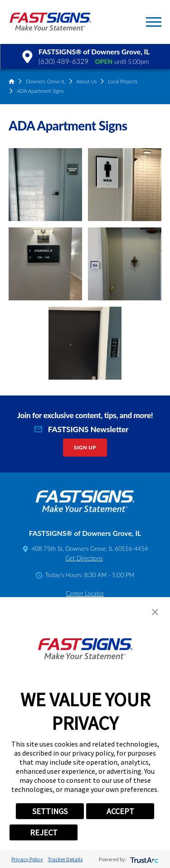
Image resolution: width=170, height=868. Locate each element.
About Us (87, 81)
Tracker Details (65, 859)
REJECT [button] (44, 832)
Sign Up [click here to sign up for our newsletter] (85, 447)
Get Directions (84, 558)
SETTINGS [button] (50, 811)
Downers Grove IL (46, 81)
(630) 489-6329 (63, 61)
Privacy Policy (27, 859)
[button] (154, 22)
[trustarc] (143, 859)
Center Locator (85, 593)
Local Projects (123, 81)
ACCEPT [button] (120, 811)
